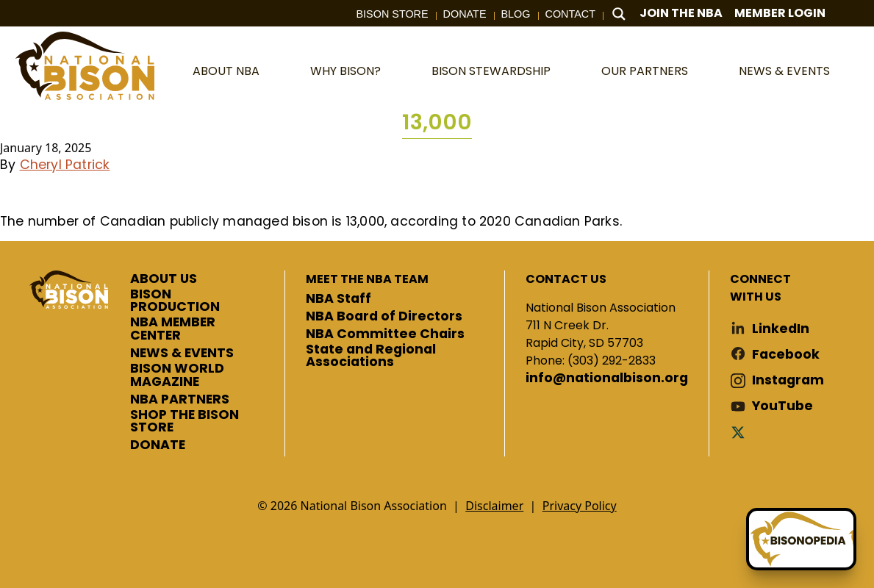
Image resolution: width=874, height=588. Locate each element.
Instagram (788, 380)
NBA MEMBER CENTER (173, 329)
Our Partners (645, 71)
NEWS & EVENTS (182, 354)
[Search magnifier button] (619, 14)
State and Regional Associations (371, 356)
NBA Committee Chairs (385, 334)
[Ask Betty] (801, 539)
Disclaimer (494, 506)
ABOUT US (164, 279)
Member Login (780, 13)
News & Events (784, 71)
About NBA (226, 71)
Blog (516, 14)
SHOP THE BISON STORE (185, 422)
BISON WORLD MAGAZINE (177, 375)
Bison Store (393, 14)
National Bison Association (85, 66)
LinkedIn (781, 329)
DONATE (158, 445)
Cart (852, 14)
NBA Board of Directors (384, 317)
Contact (570, 14)
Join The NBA (681, 13)
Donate (465, 14)
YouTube (782, 406)
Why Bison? (345, 71)
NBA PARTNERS (180, 400)
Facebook (786, 355)
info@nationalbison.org (607, 379)
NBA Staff (339, 299)
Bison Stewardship (491, 71)
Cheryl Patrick (65, 165)
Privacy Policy (580, 506)
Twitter (741, 432)
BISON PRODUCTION (175, 301)
